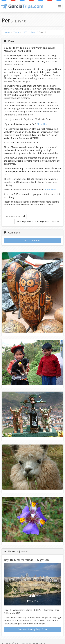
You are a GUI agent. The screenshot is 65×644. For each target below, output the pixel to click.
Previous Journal (15, 216)
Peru (33, 32)
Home (7, 32)
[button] (8, 584)
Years (16, 32)
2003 (25, 32)
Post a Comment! (32, 241)
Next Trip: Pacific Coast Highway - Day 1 (38, 221)
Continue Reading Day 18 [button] (32, 629)
